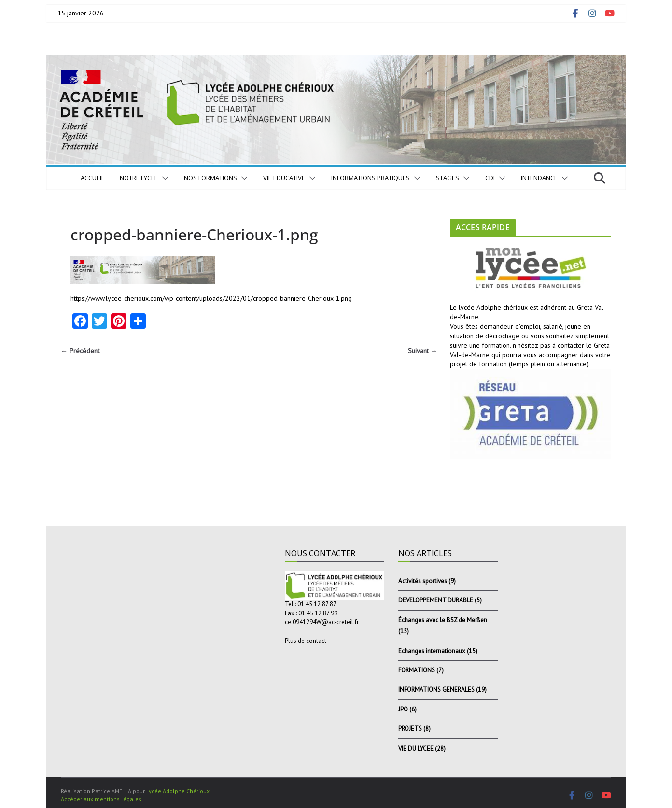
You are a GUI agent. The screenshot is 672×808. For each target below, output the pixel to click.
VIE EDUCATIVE (284, 178)
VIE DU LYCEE (416, 748)
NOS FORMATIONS (210, 178)
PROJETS (410, 729)
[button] (163, 178)
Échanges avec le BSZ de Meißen (443, 620)
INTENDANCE (539, 178)
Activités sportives (423, 581)
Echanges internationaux (432, 651)
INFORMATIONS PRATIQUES (371, 178)
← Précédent (80, 351)
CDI (490, 178)
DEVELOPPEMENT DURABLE (436, 600)
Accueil (92, 178)
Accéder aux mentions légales (101, 799)
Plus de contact (306, 641)
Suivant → (423, 351)
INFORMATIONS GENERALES (436, 690)
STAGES (448, 178)
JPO (403, 709)
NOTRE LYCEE (139, 178)
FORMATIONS (417, 670)
